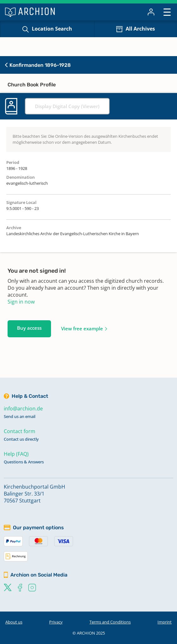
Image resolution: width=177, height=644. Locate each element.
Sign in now (21, 302)
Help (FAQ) (16, 454)
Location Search (52, 29)
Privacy (56, 622)
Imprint (165, 622)
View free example (82, 328)
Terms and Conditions (110, 622)
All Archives (140, 29)
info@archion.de (23, 409)
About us (14, 622)
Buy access (29, 328)
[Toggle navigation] (167, 12)
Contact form (20, 431)
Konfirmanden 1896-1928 (38, 65)
